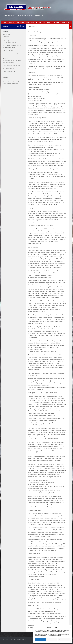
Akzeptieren (40, 640)
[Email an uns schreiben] (23, 26)
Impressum (57, 22)
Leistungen (29, 22)
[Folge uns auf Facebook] (18, 26)
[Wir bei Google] (20, 26)
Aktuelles (11, 22)
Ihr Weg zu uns (40, 22)
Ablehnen (52, 640)
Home (5, 22)
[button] (70, 627)
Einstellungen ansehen (64, 640)
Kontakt (49, 22)
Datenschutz (66, 22)
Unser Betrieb (20, 22)
